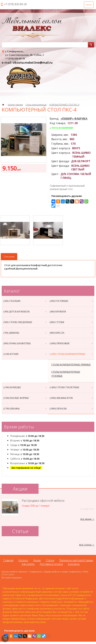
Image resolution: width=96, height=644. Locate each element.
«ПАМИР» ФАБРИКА (74, 119)
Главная (8, 560)
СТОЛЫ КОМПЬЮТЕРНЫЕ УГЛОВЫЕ (66, 374)
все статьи (85, 545)
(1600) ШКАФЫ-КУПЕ (72, 398)
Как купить (28, 564)
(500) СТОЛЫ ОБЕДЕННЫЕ (25, 322)
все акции (86, 519)
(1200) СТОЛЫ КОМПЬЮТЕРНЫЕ (72, 354)
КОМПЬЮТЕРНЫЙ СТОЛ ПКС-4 (64, 105)
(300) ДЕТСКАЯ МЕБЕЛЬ (25, 312)
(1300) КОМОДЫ (25, 388)
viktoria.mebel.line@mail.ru (33, 62)
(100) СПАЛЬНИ (25, 301)
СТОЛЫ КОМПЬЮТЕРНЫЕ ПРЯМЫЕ (71, 365)
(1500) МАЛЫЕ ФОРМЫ (25, 398)
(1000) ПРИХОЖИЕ (72, 344)
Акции (37, 560)
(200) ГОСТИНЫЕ (72, 301)
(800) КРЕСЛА (72, 333)
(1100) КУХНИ (25, 354)
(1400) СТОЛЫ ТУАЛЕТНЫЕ (72, 388)
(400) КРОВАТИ (72, 312)
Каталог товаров (15, 105)
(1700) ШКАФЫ (25, 409)
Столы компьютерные (36, 105)
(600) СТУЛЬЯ (72, 322)
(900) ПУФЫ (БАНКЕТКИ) (25, 344)
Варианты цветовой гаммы (76, 560)
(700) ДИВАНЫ (25, 333)
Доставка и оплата (51, 564)
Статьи (50, 560)
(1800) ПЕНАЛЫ (72, 409)
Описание (9, 257)
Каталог (23, 560)
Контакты (74, 564)
